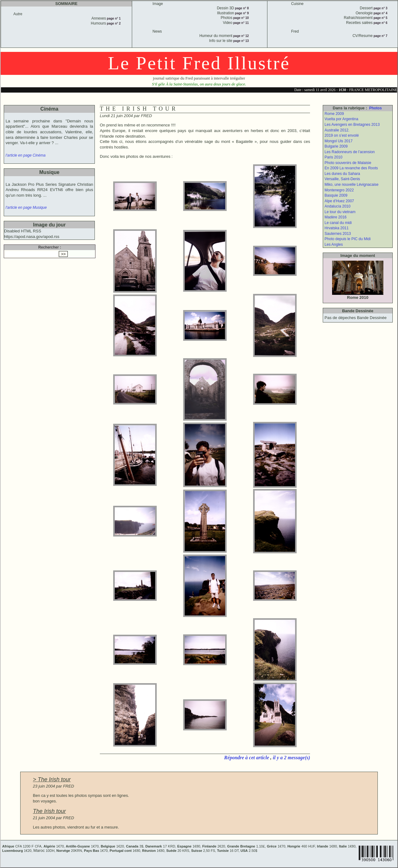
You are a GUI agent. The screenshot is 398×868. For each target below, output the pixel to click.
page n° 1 (113, 18)
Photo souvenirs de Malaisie (348, 163)
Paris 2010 (333, 157)
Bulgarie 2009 (336, 146)
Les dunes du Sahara (342, 174)
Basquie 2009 (336, 195)
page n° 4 (380, 13)
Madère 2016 (336, 217)
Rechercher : (50, 247)
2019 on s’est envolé (342, 135)
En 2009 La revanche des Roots (351, 168)
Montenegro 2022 (339, 190)
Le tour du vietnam (340, 212)
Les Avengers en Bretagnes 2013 (352, 125)
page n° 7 (380, 36)
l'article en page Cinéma (25, 155)
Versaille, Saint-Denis (342, 179)
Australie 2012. (337, 130)
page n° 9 (241, 13)
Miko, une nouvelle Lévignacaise (352, 185)
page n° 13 (241, 41)
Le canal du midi (338, 223)
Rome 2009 (334, 114)
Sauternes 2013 (338, 234)
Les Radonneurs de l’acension (350, 152)
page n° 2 (113, 23)
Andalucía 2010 (338, 206)
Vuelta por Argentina (341, 119)
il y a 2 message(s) (291, 758)
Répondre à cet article (247, 758)
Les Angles (334, 244)
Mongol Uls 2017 (339, 141)
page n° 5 (380, 18)
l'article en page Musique (26, 208)
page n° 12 (241, 36)
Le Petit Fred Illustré (199, 63)
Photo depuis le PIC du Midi (348, 239)
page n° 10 (241, 18)
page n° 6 (380, 23)
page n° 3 (380, 8)
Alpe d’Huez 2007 (339, 201)
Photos (375, 108)
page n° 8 (241, 8)
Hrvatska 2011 (337, 228)
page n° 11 (241, 23)
